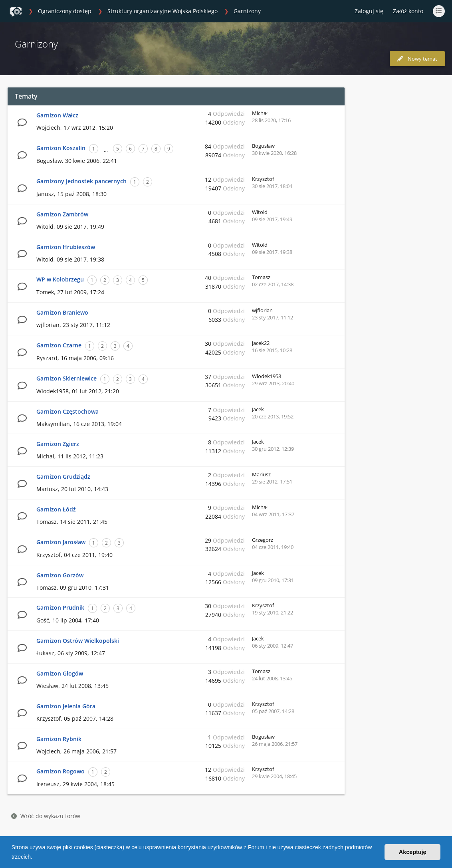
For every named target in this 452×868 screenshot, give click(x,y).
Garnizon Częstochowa (67, 411)
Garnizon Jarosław (61, 542)
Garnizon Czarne (59, 345)
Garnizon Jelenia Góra (66, 706)
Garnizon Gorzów (60, 575)
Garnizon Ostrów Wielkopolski (78, 641)
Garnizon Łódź (56, 509)
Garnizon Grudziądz (63, 477)
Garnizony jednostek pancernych (81, 181)
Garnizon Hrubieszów (66, 247)
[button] (35, 858)
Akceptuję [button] (413, 852)
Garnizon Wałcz (57, 115)
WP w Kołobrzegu (60, 279)
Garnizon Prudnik (60, 607)
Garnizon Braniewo (62, 312)
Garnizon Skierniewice (66, 378)
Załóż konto (408, 11)
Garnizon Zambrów (62, 214)
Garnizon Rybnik (59, 739)
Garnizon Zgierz (58, 444)
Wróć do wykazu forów (46, 816)
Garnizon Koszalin (61, 148)
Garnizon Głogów (60, 673)
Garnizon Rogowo (60, 771)
